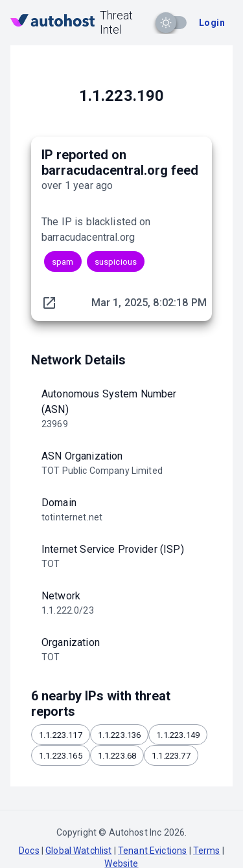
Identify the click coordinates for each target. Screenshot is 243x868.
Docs (29, 851)
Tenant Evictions (152, 851)
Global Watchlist (78, 851)
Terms (207, 851)
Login (212, 23)
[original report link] (49, 303)
